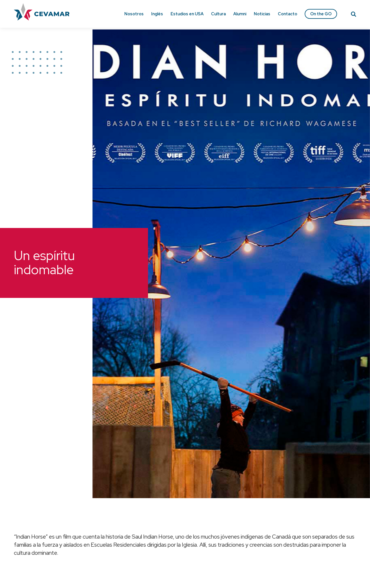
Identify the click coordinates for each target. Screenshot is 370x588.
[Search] (354, 15)
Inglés (157, 14)
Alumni (240, 14)
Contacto (287, 14)
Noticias (262, 14)
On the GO (321, 14)
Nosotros (134, 14)
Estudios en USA (187, 14)
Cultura (218, 14)
